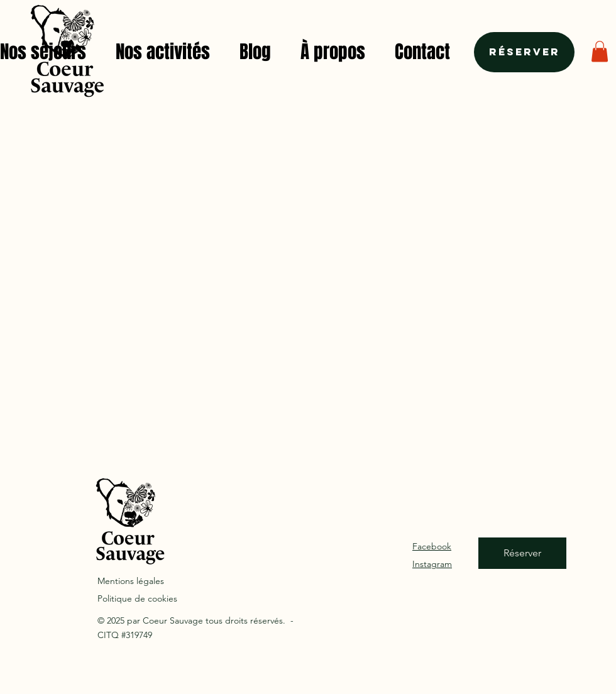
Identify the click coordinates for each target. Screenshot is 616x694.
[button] (600, 51)
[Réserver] (524, 52)
